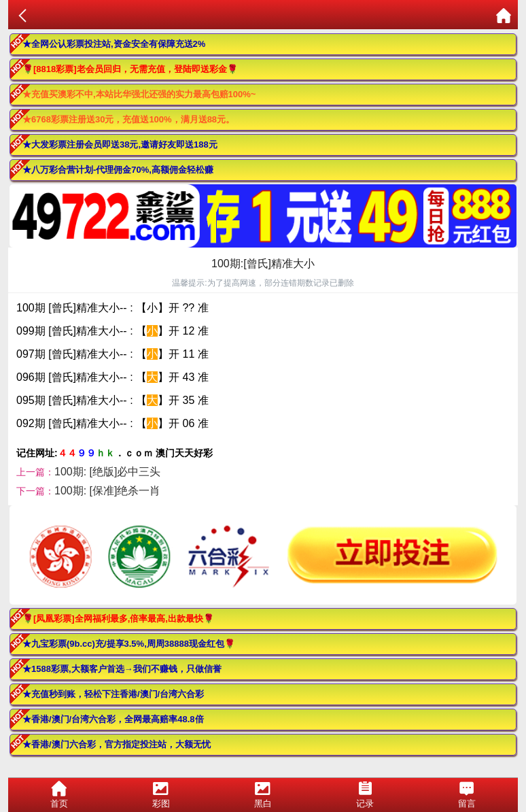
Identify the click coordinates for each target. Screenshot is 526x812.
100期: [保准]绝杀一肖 (107, 491)
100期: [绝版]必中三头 (107, 472)
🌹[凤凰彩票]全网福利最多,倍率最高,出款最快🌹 (118, 619)
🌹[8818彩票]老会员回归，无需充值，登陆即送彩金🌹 (130, 69)
